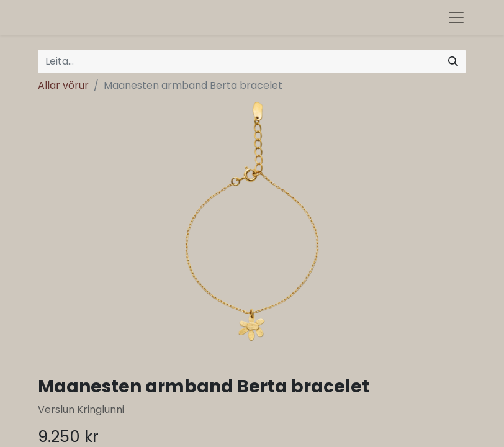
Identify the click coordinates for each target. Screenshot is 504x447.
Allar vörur (63, 85)
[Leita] (453, 61)
